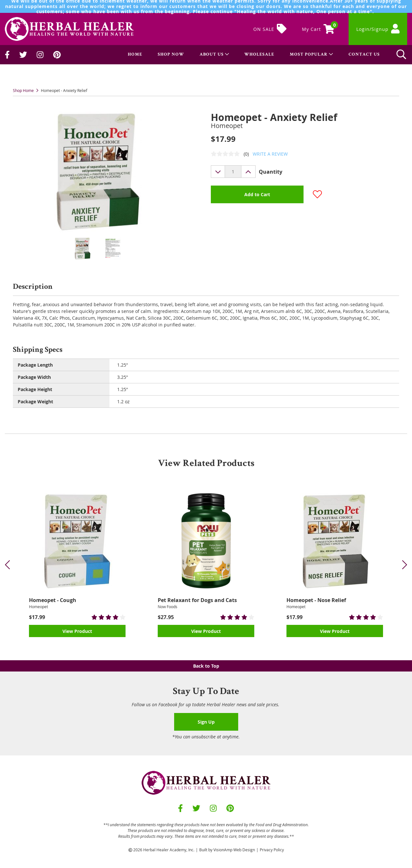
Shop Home (23, 90)
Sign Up (206, 722)
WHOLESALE (259, 55)
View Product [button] (77, 631)
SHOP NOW (171, 55)
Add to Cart (257, 194)
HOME (135, 55)
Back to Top (206, 666)
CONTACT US (364, 55)
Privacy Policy (272, 850)
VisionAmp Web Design (234, 850)
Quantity (271, 172)
